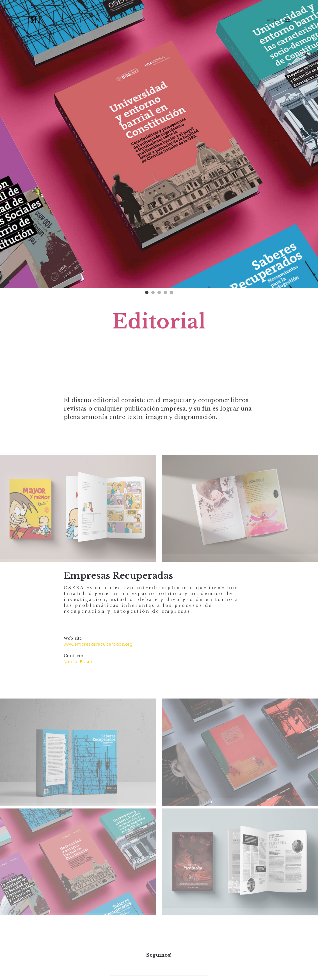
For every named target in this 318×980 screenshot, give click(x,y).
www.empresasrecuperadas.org (98, 644)
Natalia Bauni (78, 662)
